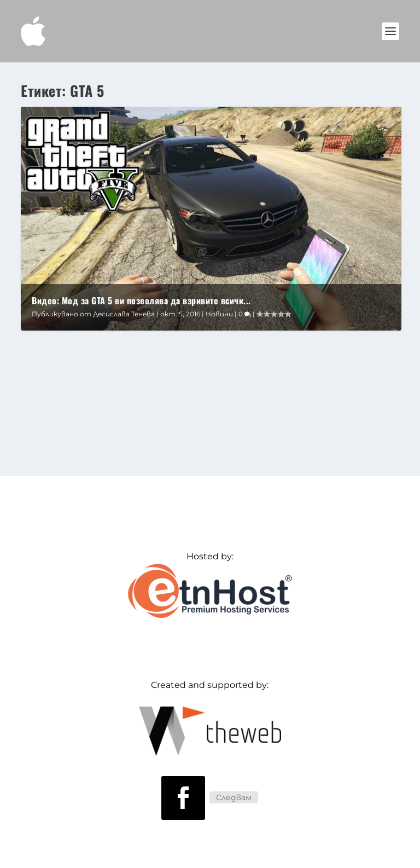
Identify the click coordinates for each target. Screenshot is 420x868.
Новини (219, 314)
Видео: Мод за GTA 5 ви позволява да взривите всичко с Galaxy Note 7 (170, 356)
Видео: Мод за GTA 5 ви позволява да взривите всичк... (141, 300)
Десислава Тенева (124, 314)
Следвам (234, 797)
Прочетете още (80, 433)
